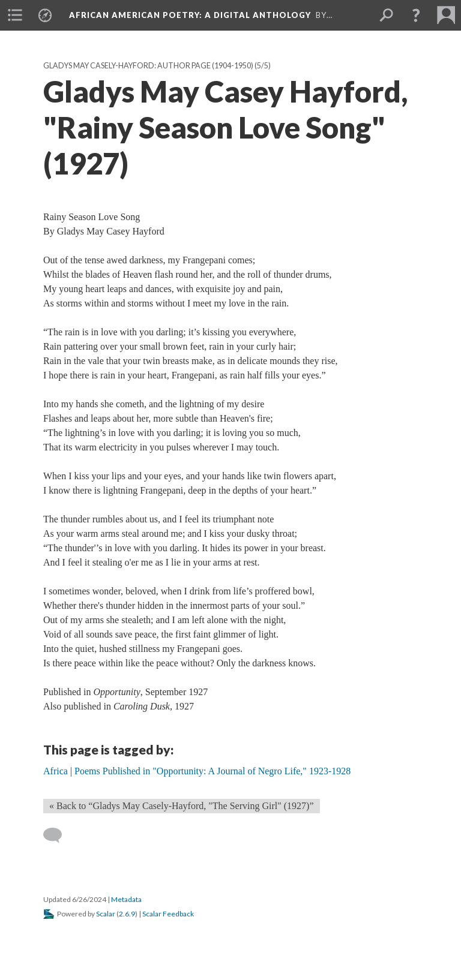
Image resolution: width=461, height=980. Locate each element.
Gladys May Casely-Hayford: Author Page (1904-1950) (148, 66)
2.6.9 (127, 914)
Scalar (106, 914)
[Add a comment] (58, 835)
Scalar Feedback (168, 914)
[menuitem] (15, 15)
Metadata (126, 899)
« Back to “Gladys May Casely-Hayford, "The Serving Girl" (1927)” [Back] (182, 806)
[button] (416, 15)
